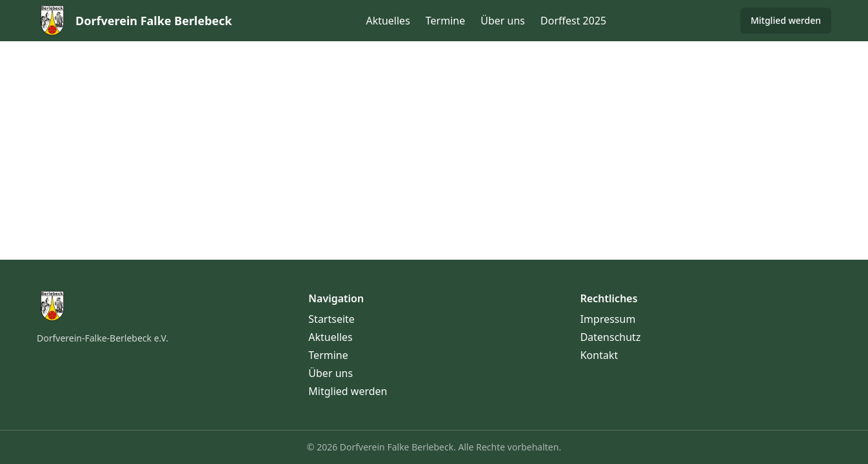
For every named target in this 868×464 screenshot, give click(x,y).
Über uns (503, 21)
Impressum (608, 319)
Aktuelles (388, 21)
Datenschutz (611, 337)
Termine (445, 21)
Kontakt (599, 355)
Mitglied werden (786, 20)
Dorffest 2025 (573, 21)
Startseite (331, 319)
